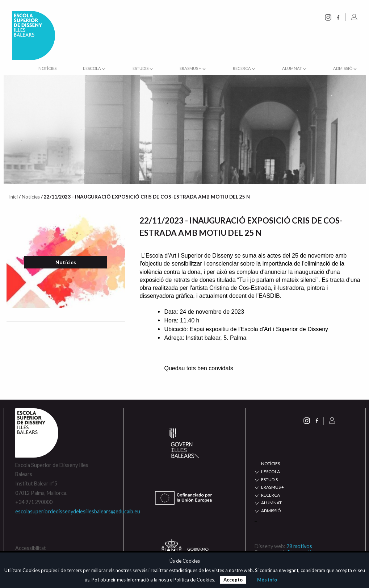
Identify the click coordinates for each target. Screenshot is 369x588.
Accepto (233, 580)
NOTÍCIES (271, 464)
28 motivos (299, 546)
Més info (267, 580)
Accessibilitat (31, 548)
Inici (13, 197)
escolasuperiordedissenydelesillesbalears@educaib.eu (78, 511)
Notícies (47, 68)
